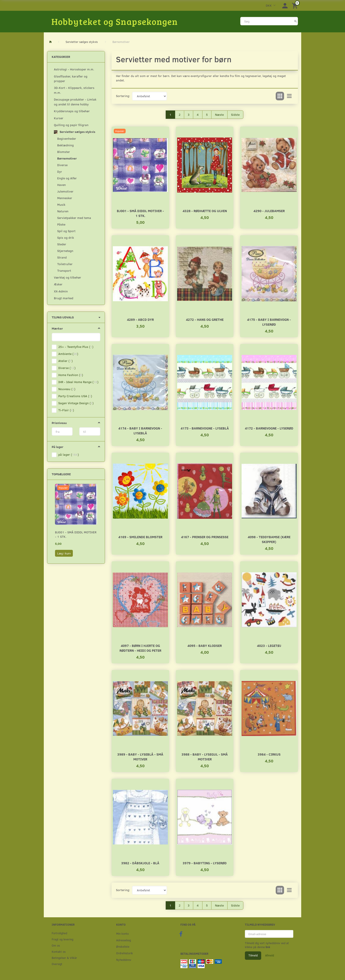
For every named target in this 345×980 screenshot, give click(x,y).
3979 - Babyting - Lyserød (205, 863)
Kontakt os (59, 952)
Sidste (235, 115)
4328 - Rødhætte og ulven (205, 211)
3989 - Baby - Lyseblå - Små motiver (140, 757)
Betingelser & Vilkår (64, 958)
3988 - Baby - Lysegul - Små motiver (205, 757)
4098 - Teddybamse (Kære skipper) (269, 539)
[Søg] (296, 21)
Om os (56, 945)
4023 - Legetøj (269, 645)
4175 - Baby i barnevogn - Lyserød (269, 322)
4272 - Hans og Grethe (205, 319)
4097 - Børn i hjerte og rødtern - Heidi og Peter (140, 648)
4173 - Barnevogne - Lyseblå (205, 428)
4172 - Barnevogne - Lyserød (269, 428)
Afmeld (270, 955)
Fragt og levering (62, 939)
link (268, 947)
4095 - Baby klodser (205, 645)
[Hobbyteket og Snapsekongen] (115, 21)
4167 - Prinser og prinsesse (205, 537)
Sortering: (123, 96)
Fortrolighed (59, 933)
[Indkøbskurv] (295, 5)
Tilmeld (253, 955)
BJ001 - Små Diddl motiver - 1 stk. (76, 534)
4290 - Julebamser (269, 211)
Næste (219, 115)
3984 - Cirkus (269, 754)
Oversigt (57, 964)
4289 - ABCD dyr (140, 319)
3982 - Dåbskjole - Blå (140, 863)
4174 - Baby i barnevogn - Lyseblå (140, 430)
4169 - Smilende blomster (140, 537)
